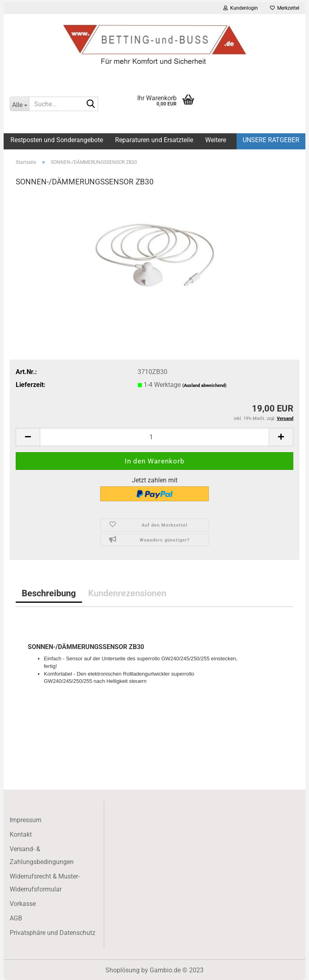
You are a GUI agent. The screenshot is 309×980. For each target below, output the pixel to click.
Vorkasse (23, 904)
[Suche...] (19, 104)
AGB (16, 918)
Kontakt (21, 834)
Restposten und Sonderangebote (57, 140)
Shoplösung (123, 970)
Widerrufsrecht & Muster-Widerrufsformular (45, 883)
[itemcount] (154, 437)
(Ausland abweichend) (204, 386)
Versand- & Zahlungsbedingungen (42, 855)
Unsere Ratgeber (271, 140)
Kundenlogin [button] (241, 8)
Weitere (216, 140)
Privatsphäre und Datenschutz (53, 933)
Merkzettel (285, 8)
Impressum (26, 820)
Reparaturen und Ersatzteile (154, 140)
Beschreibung (49, 593)
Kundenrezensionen (127, 593)
